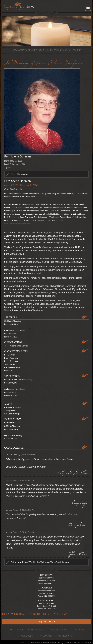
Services (79, 630)
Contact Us (65, 636)
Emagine (88, 643)
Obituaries (16, 630)
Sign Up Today (47, 622)
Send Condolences (21, 174)
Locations (45, 636)
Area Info (27, 636)
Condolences (37, 630)
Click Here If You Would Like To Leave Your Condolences (40, 562)
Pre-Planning (60, 630)
